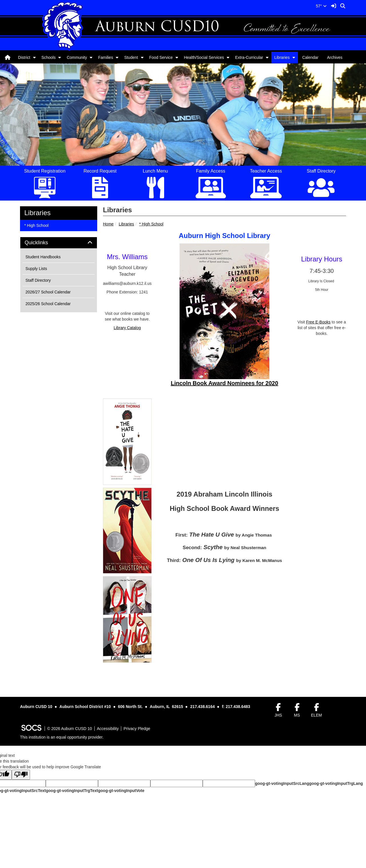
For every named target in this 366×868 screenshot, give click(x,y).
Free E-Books (318, 322)
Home (108, 224)
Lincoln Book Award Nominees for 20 (221, 383)
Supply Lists (36, 269)
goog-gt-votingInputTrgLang (336, 783)
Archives (335, 57)
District (24, 57)
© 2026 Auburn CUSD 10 (70, 729)
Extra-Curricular (249, 57)
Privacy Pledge (137, 729)
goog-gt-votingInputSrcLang (282, 783)
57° (321, 6)
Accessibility (108, 729)
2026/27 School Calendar (48, 292)
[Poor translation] (21, 775)
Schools (49, 57)
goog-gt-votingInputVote (121, 791)
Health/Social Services (204, 57)
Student (131, 57)
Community (77, 57)
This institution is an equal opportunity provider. (62, 737)
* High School (151, 224)
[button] (34, 57)
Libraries (282, 57)
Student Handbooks (43, 257)
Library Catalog (127, 328)
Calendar (310, 57)
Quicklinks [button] (43, 243)
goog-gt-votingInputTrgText (72, 791)
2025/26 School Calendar (48, 304)
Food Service (161, 57)
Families (106, 57)
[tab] (59, 243)
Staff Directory (38, 280)
